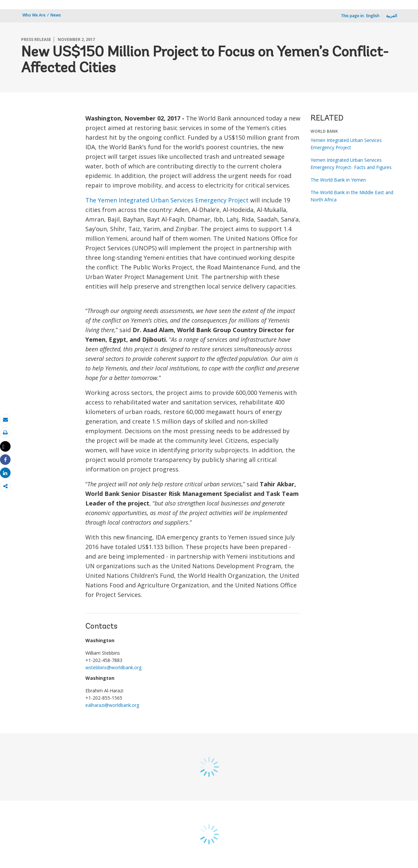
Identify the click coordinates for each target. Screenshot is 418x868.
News (56, 15)
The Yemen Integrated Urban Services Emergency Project (167, 200)
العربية (391, 16)
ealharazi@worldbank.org (112, 705)
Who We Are (34, 15)
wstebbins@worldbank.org (113, 667)
